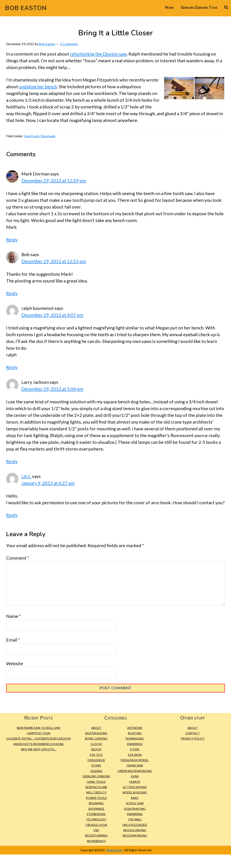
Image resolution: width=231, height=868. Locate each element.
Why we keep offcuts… (38, 749)
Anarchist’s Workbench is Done (38, 744)
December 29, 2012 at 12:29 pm (54, 180)
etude (135, 749)
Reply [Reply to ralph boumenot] (12, 367)
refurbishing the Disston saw (98, 54)
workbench (96, 841)
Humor (135, 782)
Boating (135, 733)
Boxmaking (135, 738)
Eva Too (96, 755)
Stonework (96, 814)
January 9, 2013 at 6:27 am (48, 483)
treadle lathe (96, 825)
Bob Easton (26, 8)
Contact (192, 733)
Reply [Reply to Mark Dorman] (12, 239)
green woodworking (135, 771)
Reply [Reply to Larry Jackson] (12, 461)
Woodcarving (135, 830)
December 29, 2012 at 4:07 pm (52, 315)
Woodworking (135, 835)
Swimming (135, 814)
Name (13, 616)
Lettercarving (135, 787)
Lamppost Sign (39, 733)
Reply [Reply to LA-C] (12, 515)
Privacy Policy (193, 738)
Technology (96, 819)
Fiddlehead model (135, 760)
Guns (135, 776)
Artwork (135, 728)
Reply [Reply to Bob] (12, 293)
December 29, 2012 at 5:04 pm (52, 389)
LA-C (26, 476)
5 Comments (69, 44)
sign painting (135, 809)
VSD (96, 830)
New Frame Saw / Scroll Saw (38, 728)
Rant (135, 798)
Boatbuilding (96, 733)
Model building (135, 792)
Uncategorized (135, 825)
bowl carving (96, 738)
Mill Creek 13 (96, 792)
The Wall (135, 819)
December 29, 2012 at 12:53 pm (54, 261)
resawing (96, 803)
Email (13, 640)
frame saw (135, 765)
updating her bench (38, 86)
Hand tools (32, 136)
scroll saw (135, 803)
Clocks (96, 744)
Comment (18, 558)
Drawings (135, 744)
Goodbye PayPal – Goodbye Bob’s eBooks (39, 738)
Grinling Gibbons (96, 776)
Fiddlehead (96, 760)
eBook (96, 749)
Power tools (96, 798)
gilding (96, 771)
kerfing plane (96, 787)
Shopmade (48, 136)
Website (15, 663)
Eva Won (135, 755)
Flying (96, 765)
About (96, 728)
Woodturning (96, 835)
